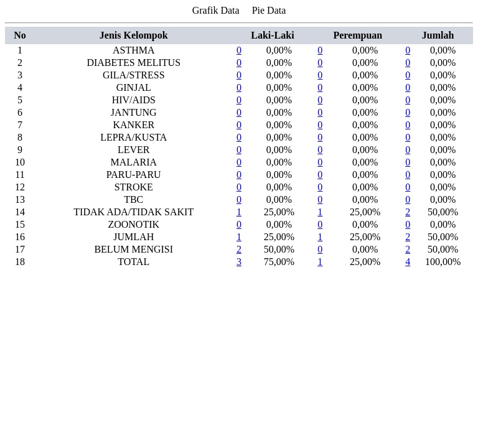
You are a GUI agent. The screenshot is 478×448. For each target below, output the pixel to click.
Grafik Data (216, 10)
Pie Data (269, 10)
